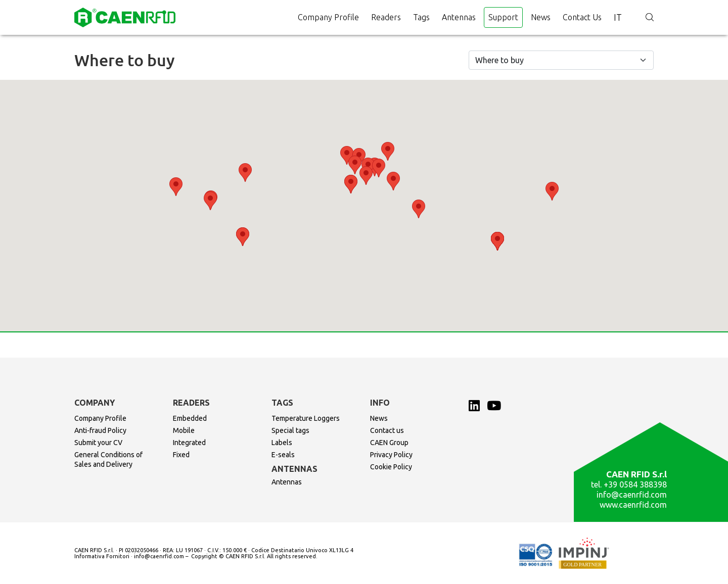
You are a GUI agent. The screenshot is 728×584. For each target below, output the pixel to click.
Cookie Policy (391, 467)
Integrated (189, 443)
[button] (366, 176)
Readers (386, 17)
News (541, 17)
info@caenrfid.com (632, 495)
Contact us (582, 17)
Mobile (184, 430)
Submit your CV (98, 443)
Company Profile (328, 17)
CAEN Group (389, 443)
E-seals (283, 455)
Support (503, 17)
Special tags (290, 430)
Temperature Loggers (306, 418)
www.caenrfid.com (633, 505)
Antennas (459, 17)
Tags (421, 17)
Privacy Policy (391, 455)
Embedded (190, 418)
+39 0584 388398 (635, 484)
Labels (282, 443)
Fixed (181, 455)
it (618, 17)
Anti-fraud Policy (100, 430)
